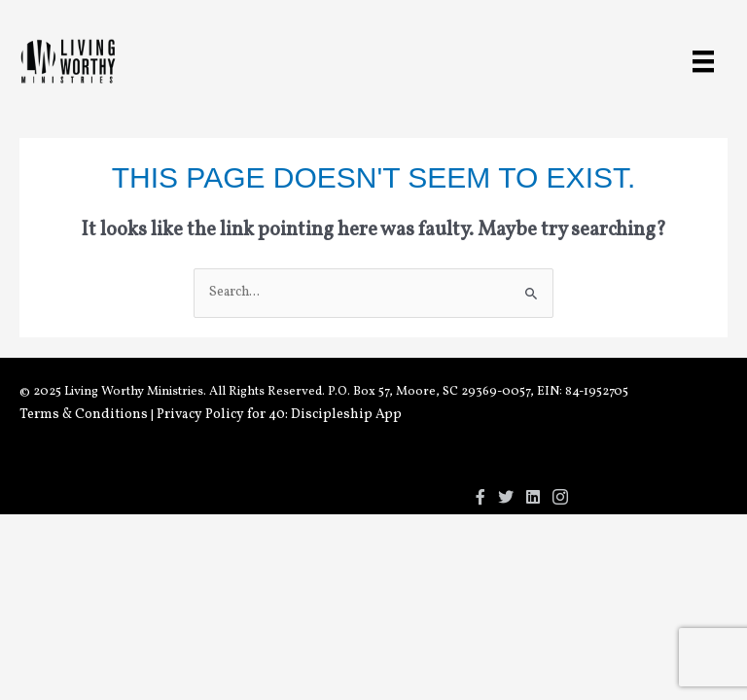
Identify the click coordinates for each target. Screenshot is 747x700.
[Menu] (703, 61)
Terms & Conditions (84, 415)
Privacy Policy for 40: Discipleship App (279, 415)
